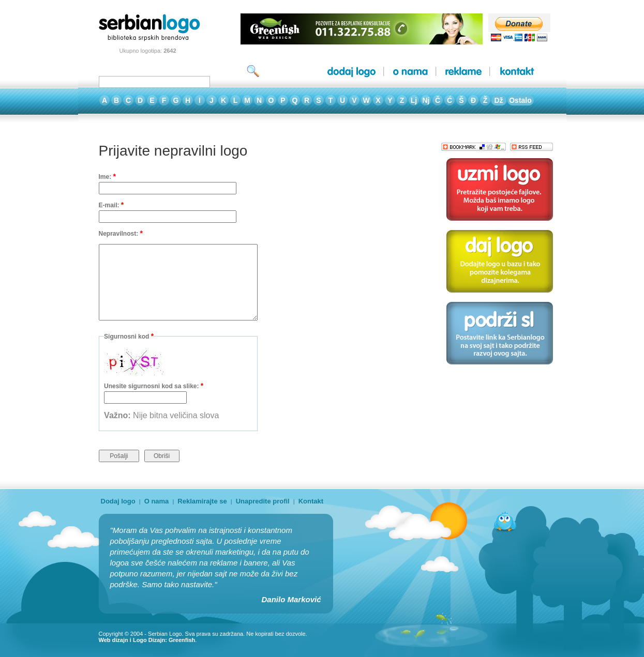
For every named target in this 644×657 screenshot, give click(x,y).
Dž (498, 100)
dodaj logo (351, 72)
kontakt (517, 72)
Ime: (107, 176)
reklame (463, 72)
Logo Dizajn (149, 640)
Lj (414, 100)
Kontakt (311, 501)
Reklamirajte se (202, 501)
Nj (426, 100)
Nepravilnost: (121, 233)
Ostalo (520, 100)
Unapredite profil (263, 501)
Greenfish (182, 640)
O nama (157, 501)
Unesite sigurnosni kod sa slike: (154, 386)
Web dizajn (114, 640)
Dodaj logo (118, 501)
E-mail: (111, 205)
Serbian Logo (165, 634)
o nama (410, 72)
